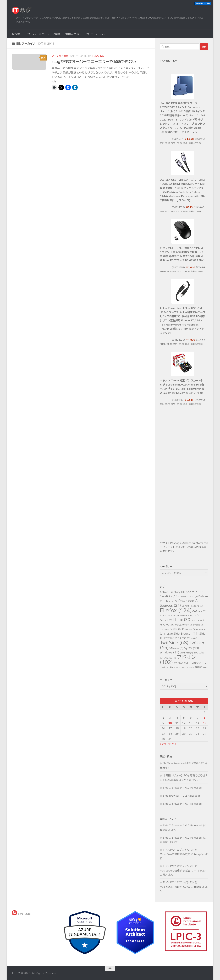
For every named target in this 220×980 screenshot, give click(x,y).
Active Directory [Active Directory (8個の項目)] (172, 592)
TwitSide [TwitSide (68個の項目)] (174, 642)
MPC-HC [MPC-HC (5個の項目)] (166, 625)
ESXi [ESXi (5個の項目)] (186, 606)
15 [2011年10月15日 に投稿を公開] (205, 723)
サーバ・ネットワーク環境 (44, 34)
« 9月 (163, 744)
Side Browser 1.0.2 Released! (181, 795)
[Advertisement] (184, 479)
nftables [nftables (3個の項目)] (198, 625)
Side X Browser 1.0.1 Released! (183, 804)
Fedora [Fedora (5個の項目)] (197, 606)
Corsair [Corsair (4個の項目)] (184, 596)
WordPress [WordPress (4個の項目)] (186, 653)
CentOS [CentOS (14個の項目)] (169, 596)
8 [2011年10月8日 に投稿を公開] (205, 717)
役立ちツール (95, 34)
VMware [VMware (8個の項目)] (176, 648)
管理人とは (72, 34)
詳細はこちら (194, 143)
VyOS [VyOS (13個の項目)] (192, 648)
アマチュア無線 (60, 56)
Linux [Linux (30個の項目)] (182, 619)
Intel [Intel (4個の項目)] (164, 615)
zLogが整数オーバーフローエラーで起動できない (94, 61)
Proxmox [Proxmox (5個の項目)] (189, 629)
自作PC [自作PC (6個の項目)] (201, 667)
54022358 (178, 267)
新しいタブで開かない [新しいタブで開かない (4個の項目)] (182, 667)
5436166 (178, 400)
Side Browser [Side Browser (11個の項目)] (186, 633)
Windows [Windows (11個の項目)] (170, 652)
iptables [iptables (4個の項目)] (173, 615)
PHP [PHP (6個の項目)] (177, 629)
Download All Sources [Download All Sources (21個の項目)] (180, 603)
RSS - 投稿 (21, 914)
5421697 (178, 139)
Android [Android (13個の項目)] (195, 592)
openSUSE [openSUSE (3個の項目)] (166, 629)
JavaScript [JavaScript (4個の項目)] (186, 615)
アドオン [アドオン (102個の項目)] (178, 659)
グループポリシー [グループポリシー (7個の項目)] (196, 663)
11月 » (172, 744)
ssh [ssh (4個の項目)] (194, 638)
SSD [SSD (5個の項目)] (186, 638)
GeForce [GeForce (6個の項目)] (199, 611)
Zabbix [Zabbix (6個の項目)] (170, 658)
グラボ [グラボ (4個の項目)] (178, 663)
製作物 (16, 34)
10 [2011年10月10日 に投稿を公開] (170, 723)
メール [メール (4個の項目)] (165, 667)
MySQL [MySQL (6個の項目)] (180, 624)
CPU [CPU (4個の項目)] (194, 596)
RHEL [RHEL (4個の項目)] (168, 634)
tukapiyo (98, 56)
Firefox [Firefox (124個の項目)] (176, 610)
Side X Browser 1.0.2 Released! (183, 787)
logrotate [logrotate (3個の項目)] (198, 620)
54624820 (178, 340)
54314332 (178, 207)
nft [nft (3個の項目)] (189, 625)
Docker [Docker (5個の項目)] (172, 601)
